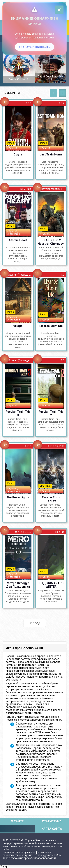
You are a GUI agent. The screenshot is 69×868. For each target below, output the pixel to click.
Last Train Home (51, 154)
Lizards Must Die (51, 326)
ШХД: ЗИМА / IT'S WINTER (51, 585)
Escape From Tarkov (51, 499)
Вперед (34, 623)
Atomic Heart (18, 240)
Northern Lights (18, 497)
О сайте (17, 821)
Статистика (52, 821)
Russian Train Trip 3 (18, 413)
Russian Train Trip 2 (51, 413)
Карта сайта (52, 829)
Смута (18, 154)
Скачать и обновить (35, 47)
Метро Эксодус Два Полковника (18, 585)
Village (18, 326)
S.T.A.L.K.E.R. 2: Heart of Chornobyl (51, 242)
